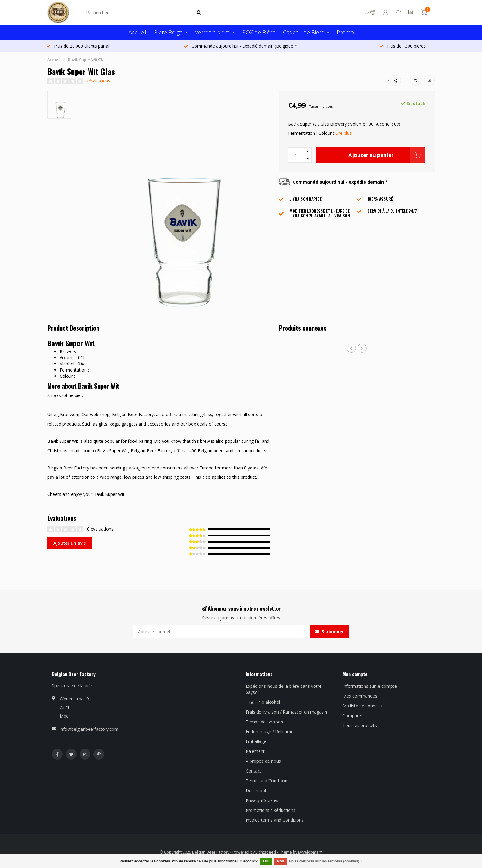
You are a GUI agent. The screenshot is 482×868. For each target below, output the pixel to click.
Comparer (352, 716)
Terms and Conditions (268, 781)
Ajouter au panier (387, 155)
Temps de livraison (264, 722)
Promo (345, 32)
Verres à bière (212, 32)
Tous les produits (360, 725)
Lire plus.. (344, 133)
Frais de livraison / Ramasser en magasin (286, 712)
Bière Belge (168, 32)
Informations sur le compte (370, 686)
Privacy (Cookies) (263, 800)
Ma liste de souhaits (362, 706)
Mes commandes (360, 696)
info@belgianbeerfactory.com (89, 729)
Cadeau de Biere (304, 32)
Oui (266, 861)
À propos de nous (263, 761)
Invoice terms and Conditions (275, 820)
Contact (253, 771)
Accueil (137, 32)
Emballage (256, 741)
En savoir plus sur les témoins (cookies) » (326, 861)
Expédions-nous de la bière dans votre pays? (284, 689)
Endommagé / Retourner (270, 732)
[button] (351, 348)
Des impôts (257, 790)
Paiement (255, 751)
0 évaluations (98, 81)
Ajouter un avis (70, 543)
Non (281, 861)
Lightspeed (266, 852)
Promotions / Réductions (271, 810)
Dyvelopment (310, 852)
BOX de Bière (259, 32)
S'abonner (329, 631)
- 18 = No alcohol (263, 702)
